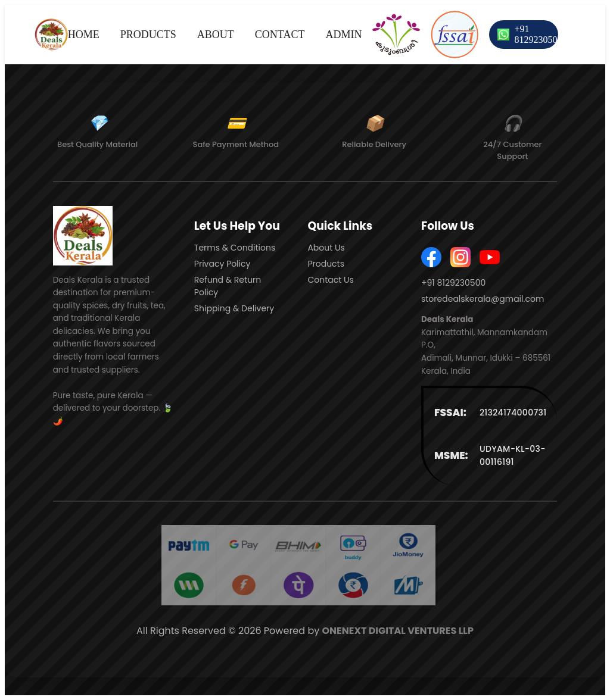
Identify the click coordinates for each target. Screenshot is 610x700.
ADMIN (343, 35)
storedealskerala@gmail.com (483, 299)
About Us (326, 248)
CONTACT (280, 35)
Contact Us (330, 280)
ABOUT (216, 35)
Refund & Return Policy (228, 286)
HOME (84, 35)
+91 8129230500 (538, 34)
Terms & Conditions (235, 248)
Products (326, 264)
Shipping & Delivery (234, 308)
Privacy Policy (222, 264)
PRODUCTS (148, 35)
